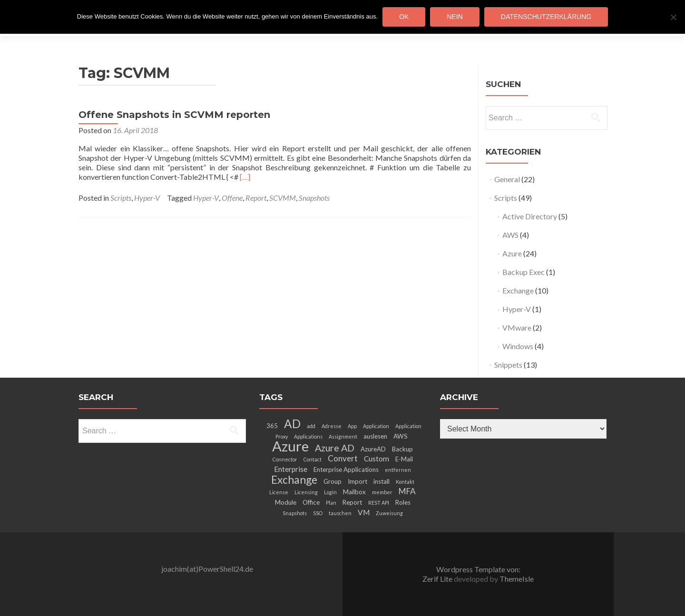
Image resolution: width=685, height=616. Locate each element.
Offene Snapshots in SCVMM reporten (174, 115)
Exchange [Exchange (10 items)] (294, 479)
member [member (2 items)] (382, 492)
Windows (518, 346)
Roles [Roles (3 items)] (403, 502)
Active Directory (530, 216)
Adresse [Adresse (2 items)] (332, 426)
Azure (512, 253)
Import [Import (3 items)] (357, 481)
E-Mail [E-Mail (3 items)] (404, 459)
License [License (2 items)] (279, 492)
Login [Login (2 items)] (330, 492)
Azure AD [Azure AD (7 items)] (335, 448)
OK (404, 17)
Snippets (508, 365)
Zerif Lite (438, 579)
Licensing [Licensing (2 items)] (306, 492)
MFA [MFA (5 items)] (407, 491)
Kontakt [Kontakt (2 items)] (405, 482)
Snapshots (314, 198)
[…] (245, 177)
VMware (517, 328)
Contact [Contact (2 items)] (313, 459)
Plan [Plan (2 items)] (331, 503)
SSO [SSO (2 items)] (318, 513)
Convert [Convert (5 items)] (343, 458)
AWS (510, 235)
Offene (232, 198)
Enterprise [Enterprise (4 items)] (291, 469)
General (507, 179)
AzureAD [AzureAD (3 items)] (373, 449)
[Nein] (673, 17)
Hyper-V (147, 198)
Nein (455, 17)
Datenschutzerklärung (546, 17)
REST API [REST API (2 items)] (379, 503)
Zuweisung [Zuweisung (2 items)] (389, 513)
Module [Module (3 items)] (286, 502)
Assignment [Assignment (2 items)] (343, 436)
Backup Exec (524, 272)
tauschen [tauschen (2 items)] (340, 513)
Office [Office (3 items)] (311, 502)
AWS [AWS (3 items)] (401, 436)
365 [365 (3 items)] (272, 426)
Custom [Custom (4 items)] (377, 459)
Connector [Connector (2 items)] (285, 459)
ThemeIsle (517, 579)
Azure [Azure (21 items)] (290, 446)
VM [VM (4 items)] (364, 512)
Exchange (518, 290)
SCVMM (283, 198)
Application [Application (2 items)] (376, 426)
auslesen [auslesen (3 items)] (375, 436)
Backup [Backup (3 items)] (402, 449)
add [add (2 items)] (311, 426)
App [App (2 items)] (352, 426)
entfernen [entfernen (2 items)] (398, 470)
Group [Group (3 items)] (333, 481)
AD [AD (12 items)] (292, 424)
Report (256, 198)
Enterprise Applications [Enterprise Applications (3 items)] (346, 469)
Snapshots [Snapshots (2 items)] (295, 513)
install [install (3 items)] (382, 481)
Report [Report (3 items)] (352, 502)
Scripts (121, 198)
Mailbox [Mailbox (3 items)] (354, 492)
